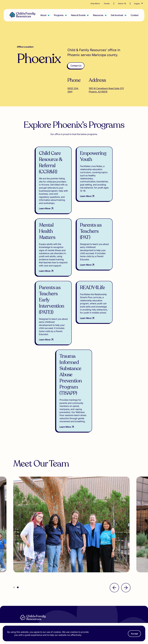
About (43, 15)
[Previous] (114, 528)
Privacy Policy (119, 599)
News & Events (78, 15)
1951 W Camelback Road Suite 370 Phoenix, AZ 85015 (106, 90)
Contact (135, 15)
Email (87, 588)
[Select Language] (141, 4)
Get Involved (117, 15)
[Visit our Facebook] (96, 605)
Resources (98, 15)
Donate (107, 3)
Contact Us (76, 66)
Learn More (27, 211)
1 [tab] (14, 528)
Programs (59, 15)
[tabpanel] (75, 466)
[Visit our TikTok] (86, 605)
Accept (134, 634)
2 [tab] (18, 528)
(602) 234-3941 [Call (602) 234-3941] (73, 90)
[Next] (126, 528)
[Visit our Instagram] (91, 605)
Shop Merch (95, 3)
